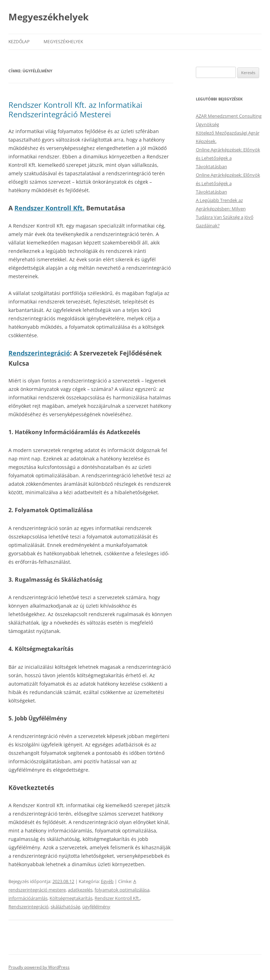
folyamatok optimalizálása (122, 890)
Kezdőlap (19, 42)
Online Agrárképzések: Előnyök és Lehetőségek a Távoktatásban (228, 158)
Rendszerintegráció (39, 353)
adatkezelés (80, 890)
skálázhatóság (65, 907)
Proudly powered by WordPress (39, 967)
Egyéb (107, 881)
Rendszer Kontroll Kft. (49, 208)
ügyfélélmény (96, 907)
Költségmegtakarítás (71, 898)
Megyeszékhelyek (49, 17)
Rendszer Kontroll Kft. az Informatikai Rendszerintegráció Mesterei (75, 109)
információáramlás (28, 898)
